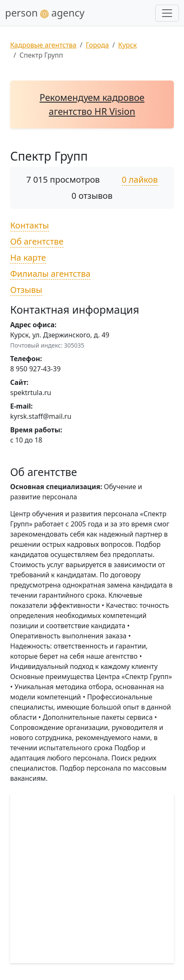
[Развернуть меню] (167, 13)
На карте (28, 258)
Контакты (30, 225)
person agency (45, 13)
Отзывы (26, 290)
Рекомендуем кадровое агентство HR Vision (92, 104)
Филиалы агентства (50, 274)
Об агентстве (37, 241)
